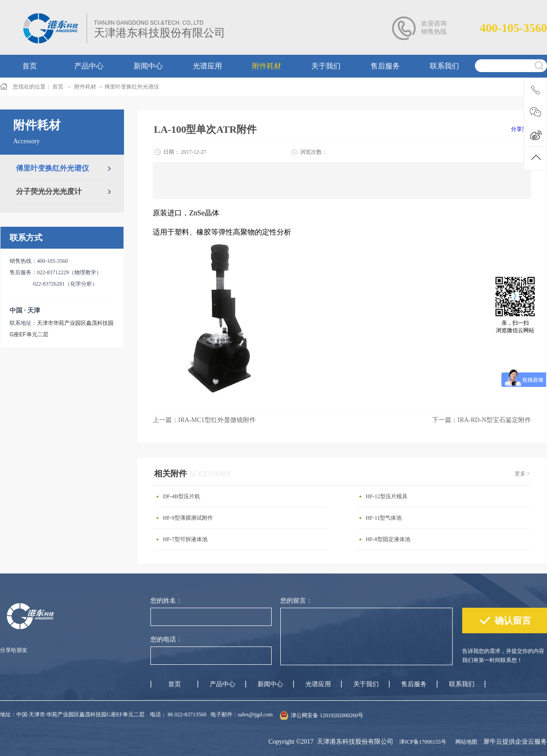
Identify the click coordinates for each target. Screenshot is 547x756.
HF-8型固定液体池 (388, 539)
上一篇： (204, 420)
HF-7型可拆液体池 (185, 539)
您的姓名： (166, 601)
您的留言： (296, 601)
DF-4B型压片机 (182, 496)
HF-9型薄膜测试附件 (188, 518)
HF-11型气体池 (384, 518)
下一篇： (482, 420)
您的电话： (166, 639)
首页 (175, 684)
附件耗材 (85, 87)
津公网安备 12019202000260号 (327, 715)
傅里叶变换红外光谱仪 (132, 87)
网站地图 (465, 742)
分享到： (522, 129)
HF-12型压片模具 (387, 496)
